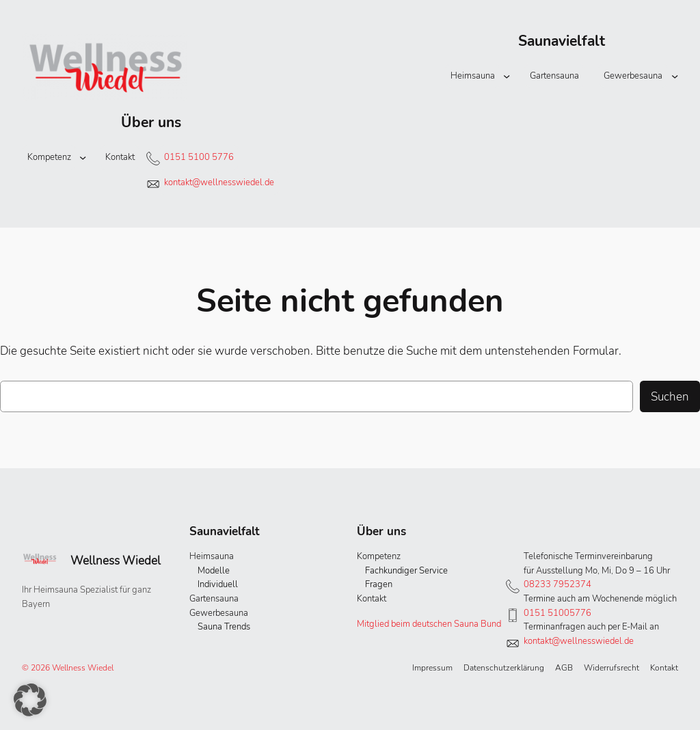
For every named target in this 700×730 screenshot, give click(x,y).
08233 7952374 (557, 584)
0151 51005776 (557, 613)
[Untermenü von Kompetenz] (83, 157)
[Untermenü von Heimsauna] (507, 76)
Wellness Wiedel (116, 560)
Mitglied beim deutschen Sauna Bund (429, 624)
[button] (30, 700)
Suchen (670, 396)
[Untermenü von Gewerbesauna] (675, 76)
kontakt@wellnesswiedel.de (219, 182)
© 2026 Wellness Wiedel (68, 668)
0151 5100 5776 (199, 157)
